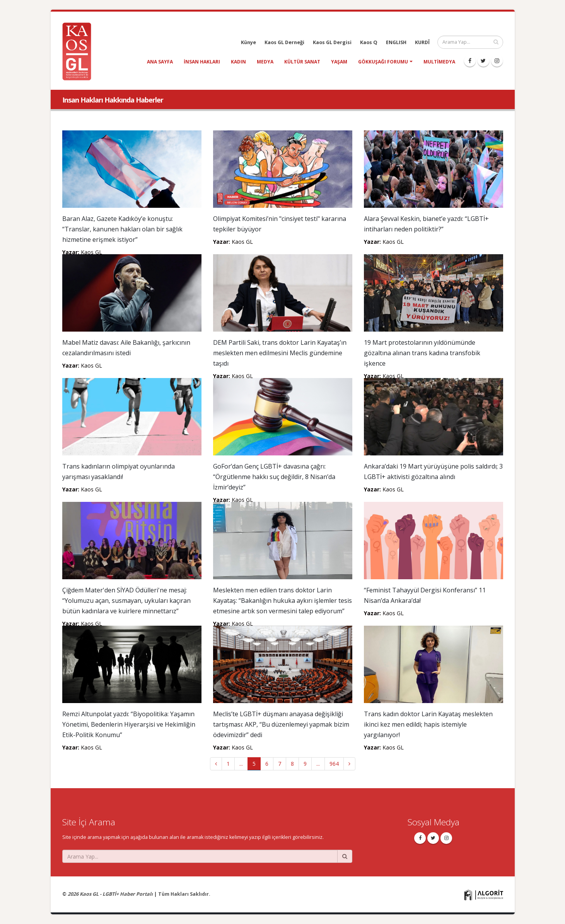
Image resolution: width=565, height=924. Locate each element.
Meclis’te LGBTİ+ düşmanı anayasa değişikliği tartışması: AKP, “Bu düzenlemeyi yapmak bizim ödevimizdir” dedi (281, 724)
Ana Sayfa (160, 62)
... (241, 764)
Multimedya (439, 62)
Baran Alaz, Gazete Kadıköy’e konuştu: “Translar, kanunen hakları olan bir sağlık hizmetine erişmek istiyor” (122, 229)
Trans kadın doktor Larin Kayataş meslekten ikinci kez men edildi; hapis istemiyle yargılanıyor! (428, 724)
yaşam (339, 62)
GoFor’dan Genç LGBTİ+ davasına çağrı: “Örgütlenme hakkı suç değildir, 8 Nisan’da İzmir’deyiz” (274, 477)
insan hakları (202, 62)
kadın (238, 62)
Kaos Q (369, 42)
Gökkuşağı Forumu (383, 62)
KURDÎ (422, 42)
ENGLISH (396, 42)
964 (334, 764)
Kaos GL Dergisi (332, 42)
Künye (248, 42)
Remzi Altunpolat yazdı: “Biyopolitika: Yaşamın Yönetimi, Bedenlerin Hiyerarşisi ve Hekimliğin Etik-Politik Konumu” (129, 724)
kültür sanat (302, 62)
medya (265, 62)
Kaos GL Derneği (284, 42)
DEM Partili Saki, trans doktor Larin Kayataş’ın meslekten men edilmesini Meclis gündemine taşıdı (280, 353)
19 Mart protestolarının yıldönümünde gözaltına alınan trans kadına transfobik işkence (422, 353)
